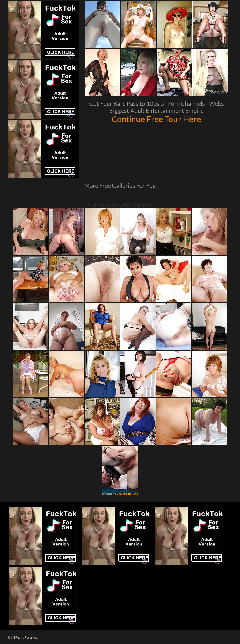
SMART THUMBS (128, 495)
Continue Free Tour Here (156, 119)
